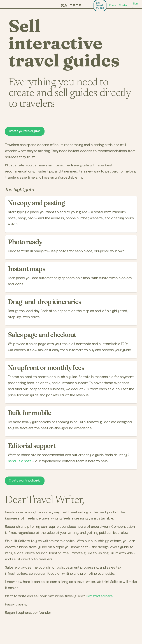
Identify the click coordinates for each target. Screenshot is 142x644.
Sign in (135, 6)
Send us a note (20, 461)
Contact (124, 6)
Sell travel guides (100, 6)
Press (113, 6)
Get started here (99, 596)
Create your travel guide (25, 131)
